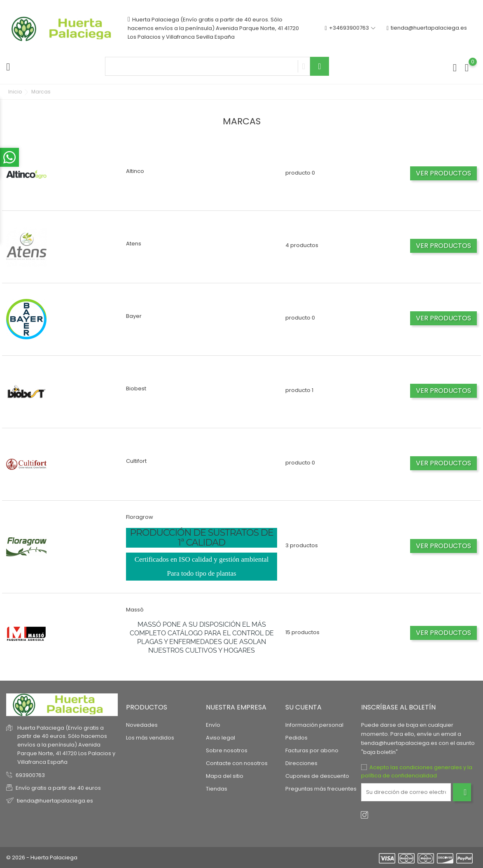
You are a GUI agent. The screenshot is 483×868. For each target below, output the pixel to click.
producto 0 (300, 173)
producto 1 (299, 390)
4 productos (302, 245)
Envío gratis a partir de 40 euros (58, 788)
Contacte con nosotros (237, 763)
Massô (135, 610)
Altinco (135, 171)
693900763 (30, 775)
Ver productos (443, 173)
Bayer (134, 316)
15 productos (302, 632)
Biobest (136, 388)
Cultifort (136, 461)
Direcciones (301, 763)
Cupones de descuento (317, 776)
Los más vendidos (150, 738)
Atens (134, 244)
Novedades (142, 725)
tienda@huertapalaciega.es (427, 28)
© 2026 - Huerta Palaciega (42, 857)
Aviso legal (220, 738)
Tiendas (217, 789)
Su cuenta (303, 707)
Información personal (314, 725)
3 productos (302, 545)
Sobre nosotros (227, 750)
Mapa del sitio (225, 776)
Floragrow (140, 517)
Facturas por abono (312, 750)
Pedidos (296, 738)
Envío (213, 725)
